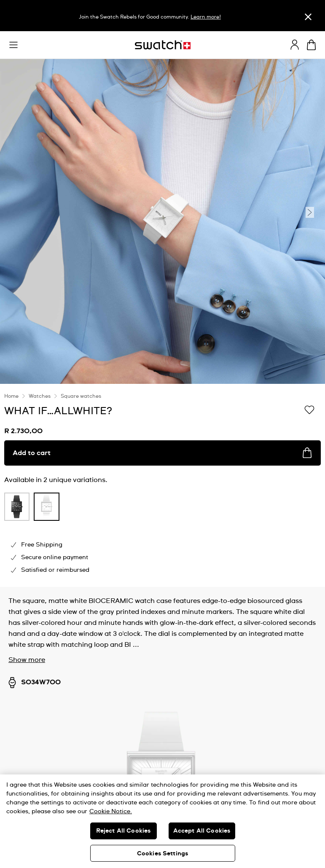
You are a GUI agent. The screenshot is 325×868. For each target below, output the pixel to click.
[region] (162, 485)
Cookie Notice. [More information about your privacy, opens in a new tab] (111, 812)
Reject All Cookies (124, 831)
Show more (27, 660)
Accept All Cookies (202, 831)
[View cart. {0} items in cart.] (311, 45)
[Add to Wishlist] (309, 410)
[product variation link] (17, 507)
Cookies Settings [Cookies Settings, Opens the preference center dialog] (162, 854)
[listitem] (17, 509)
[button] (13, 45)
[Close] (308, 17)
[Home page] (163, 45)
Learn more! (206, 17)
